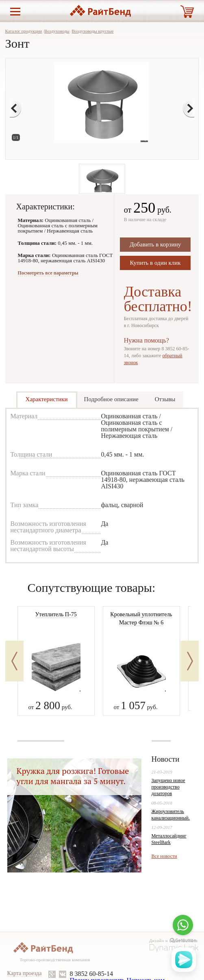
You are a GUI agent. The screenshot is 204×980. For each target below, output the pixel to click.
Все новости (164, 856)
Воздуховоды (57, 31)
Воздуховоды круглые (93, 31)
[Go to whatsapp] (183, 925)
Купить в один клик (155, 263)
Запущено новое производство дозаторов (168, 787)
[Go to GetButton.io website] (183, 941)
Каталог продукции (24, 31)
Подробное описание (111, 399)
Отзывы (165, 399)
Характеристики (47, 399)
